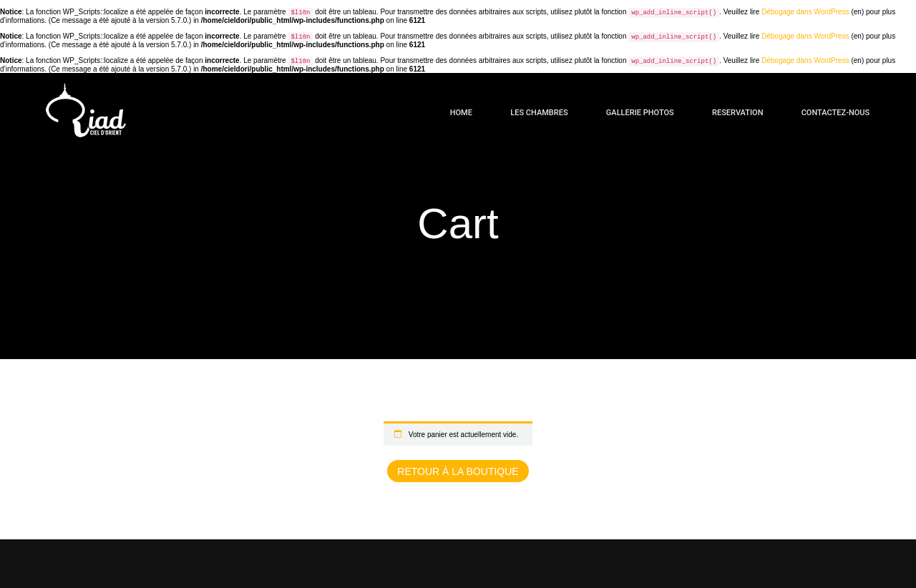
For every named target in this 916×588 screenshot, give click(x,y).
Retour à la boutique (458, 471)
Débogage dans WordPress (805, 12)
